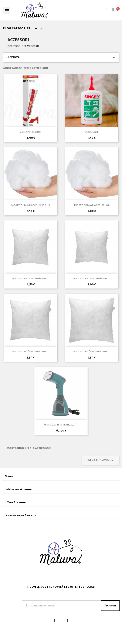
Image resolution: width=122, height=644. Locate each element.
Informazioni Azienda (20, 515)
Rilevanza (61, 57)
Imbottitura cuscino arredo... (30, 278)
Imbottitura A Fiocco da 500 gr (30, 205)
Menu (9, 476)
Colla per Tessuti (30, 132)
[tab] (61, 476)
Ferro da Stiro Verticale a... (61, 425)
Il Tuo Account (16, 502)
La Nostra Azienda (18, 489)
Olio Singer (92, 132)
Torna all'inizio (100, 460)
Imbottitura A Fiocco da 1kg (91, 205)
